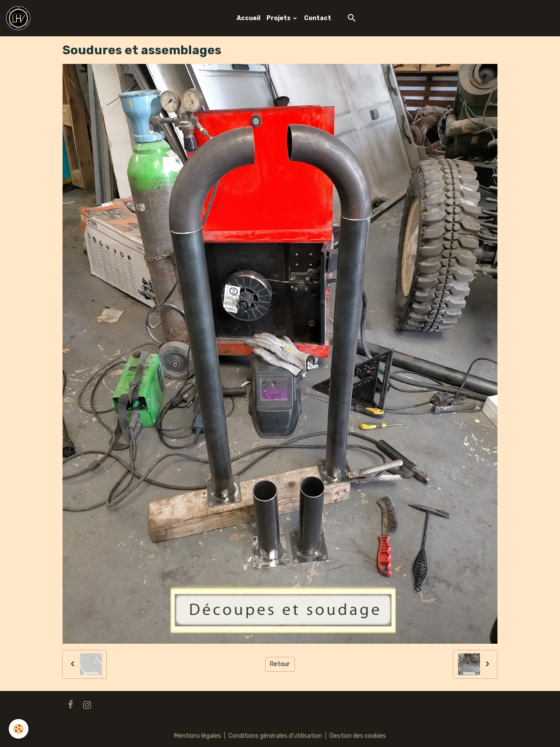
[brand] (20, 18)
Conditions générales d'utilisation (275, 736)
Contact (318, 18)
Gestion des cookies (358, 736)
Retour (280, 664)
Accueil (248, 18)
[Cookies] (19, 729)
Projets (279, 18)
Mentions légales (198, 736)
